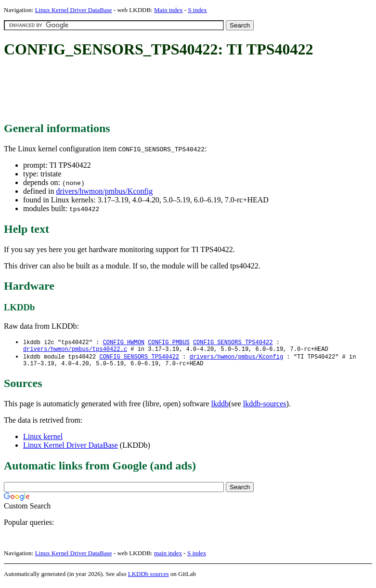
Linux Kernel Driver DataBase (74, 10)
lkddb (220, 408)
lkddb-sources (265, 408)
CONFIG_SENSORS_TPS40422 (233, 342)
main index (168, 557)
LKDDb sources (149, 578)
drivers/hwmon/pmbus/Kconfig (104, 191)
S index (197, 10)
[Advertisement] (179, 91)
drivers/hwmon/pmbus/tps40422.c (75, 351)
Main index (169, 10)
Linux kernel (43, 440)
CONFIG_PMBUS (169, 342)
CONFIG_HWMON (124, 342)
